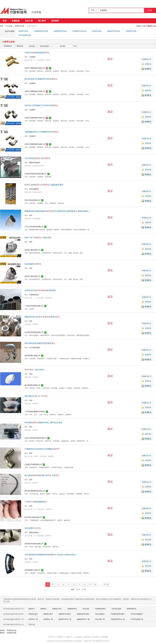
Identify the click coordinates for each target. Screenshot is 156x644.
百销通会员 (7, 46)
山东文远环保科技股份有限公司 (36, 438)
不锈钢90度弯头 (100, 609)
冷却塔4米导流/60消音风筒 (40, 290)
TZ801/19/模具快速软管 (37, 52)
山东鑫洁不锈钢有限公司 (33, 464)
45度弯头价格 (11, 630)
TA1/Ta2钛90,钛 (37, 158)
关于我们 (51, 637)
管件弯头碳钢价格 (25, 35)
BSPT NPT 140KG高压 (38, 237)
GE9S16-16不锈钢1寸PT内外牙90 (41, 105)
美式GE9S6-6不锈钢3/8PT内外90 (41, 79)
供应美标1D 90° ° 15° (36, 396)
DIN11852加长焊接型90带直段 (40, 343)
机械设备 (16, 21)
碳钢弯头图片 (48, 614)
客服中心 (69, 637)
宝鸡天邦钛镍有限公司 (32, 200)
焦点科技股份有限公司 (67, 641)
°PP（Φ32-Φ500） (35, 370)
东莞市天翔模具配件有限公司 (35, 68)
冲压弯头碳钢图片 (137, 614)
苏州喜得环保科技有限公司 (34, 544)
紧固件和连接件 (35, 162)
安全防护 (55, 21)
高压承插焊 (33, 264)
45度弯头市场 (19, 26)
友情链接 (105, 637)
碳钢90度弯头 (132, 609)
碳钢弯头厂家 (48, 619)
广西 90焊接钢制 (36, 502)
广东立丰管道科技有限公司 (34, 226)
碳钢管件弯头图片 (65, 614)
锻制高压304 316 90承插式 (42, 317)
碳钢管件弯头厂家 (65, 619)
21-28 (84, 589)
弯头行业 (32, 624)
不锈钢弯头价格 (131, 31)
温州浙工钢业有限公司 (32, 250)
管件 (31, 215)
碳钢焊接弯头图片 (83, 614)
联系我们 (60, 637)
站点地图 (78, 637)
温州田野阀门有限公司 (32, 355)
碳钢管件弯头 (57, 609)
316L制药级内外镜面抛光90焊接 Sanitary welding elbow (50, 554)
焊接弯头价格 (97, 31)
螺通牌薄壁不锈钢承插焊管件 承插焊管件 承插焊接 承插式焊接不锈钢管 (59, 211)
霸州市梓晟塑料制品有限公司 (35, 491)
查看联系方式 (147, 59)
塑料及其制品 (34, 532)
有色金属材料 (34, 189)
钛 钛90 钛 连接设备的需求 (44, 185)
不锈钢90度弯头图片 (118, 614)
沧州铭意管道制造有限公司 (34, 332)
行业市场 (36, 12)
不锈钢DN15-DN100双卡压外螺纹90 (42, 449)
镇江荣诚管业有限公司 (32, 385)
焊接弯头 (32, 609)
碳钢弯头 (44, 609)
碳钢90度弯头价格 (60, 31)
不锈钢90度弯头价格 (41, 31)
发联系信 (147, 64)
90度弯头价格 (23, 31)
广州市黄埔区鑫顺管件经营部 (35, 411)
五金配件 (32, 57)
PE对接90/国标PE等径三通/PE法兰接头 (43, 422)
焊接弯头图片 (33, 614)
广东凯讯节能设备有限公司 (34, 306)
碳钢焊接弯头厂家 (83, 619)
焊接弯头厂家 (33, 619)
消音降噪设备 (34, 295)
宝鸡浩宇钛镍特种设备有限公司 (36, 174)
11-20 (78, 589)
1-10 (72, 589)
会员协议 (96, 637)
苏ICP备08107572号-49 (101, 641)
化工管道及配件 (35, 347)
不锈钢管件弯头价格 (79, 31)
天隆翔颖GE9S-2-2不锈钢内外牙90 (42, 132)
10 (95, 584)
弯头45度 (86, 609)
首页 (5, 21)
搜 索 (150, 10)
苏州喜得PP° (33, 528)
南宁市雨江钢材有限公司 (33, 517)
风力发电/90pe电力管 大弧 (42, 475)
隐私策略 (87, 637)
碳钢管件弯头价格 (114, 31)
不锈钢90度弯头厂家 (118, 619)
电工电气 (42, 21)
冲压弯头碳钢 (116, 609)
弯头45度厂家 (100, 619)
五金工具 (29, 21)
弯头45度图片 (100, 614)
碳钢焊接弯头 (72, 609)
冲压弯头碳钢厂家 (137, 619)
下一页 (106, 584)
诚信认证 (19, 46)
